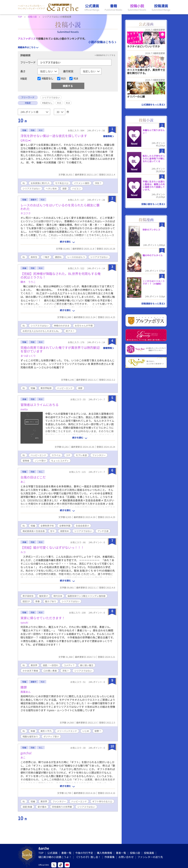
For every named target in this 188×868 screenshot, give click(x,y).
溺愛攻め (64, 531)
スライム (56, 455)
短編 (33, 388)
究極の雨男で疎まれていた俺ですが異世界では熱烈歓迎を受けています (60, 349)
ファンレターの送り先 (150, 857)
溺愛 (64, 188)
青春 (37, 601)
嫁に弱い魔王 (87, 665)
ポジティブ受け (51, 736)
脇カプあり (51, 601)
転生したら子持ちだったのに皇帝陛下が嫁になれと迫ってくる (154, 158)
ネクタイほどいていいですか (143, 46)
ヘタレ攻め (51, 188)
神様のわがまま (62, 326)
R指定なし (47, 79)
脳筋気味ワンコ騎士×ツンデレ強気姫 (87, 596)
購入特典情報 (104, 853)
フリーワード (28, 62)
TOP (41, 853)
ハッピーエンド (65, 388)
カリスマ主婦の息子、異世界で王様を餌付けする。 (146, 71)
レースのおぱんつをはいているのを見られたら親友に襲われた (60, 207)
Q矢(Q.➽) (26, 140)
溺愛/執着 (27, 807)
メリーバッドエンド (67, 731)
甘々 (52, 531)
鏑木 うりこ (28, 282)
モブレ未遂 (81, 455)
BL (24, 183)
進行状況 (68, 71)
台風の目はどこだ (33, 477)
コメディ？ (69, 665)
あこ (23, 482)
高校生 (34, 257)
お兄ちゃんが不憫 (84, 326)
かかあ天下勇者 (30, 671)
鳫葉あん (26, 692)
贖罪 (24, 687)
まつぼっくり (28, 356)
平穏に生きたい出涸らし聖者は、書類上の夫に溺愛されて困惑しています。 (154, 185)
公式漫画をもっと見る (152, 105)
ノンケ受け (40, 461)
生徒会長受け (82, 526)
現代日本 (58, 596)
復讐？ (98, 731)
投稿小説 (135, 853)
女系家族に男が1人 (40, 183)
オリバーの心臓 (136, 96)
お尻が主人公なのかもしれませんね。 (41, 331)
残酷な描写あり (30, 736)
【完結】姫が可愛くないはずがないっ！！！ (52, 547)
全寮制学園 (65, 526)
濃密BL (58, 257)
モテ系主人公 (62, 183)
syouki (24, 622)
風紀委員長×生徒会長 (34, 531)
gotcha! (26, 753)
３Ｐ (68, 455)
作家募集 (110, 857)
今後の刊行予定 (84, 853)
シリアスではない (31, 188)
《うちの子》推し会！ (88, 857)
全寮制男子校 (47, 526)
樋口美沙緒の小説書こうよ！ (55, 857)
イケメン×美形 (82, 183)
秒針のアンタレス (151, 230)
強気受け (44, 596)
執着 (33, 731)
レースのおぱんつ (76, 257)
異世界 (34, 665)
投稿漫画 (149, 853)
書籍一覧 (66, 853)
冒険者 (26, 461)
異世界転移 (46, 388)
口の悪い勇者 (50, 671)
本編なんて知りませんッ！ (154, 131)
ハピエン (77, 188)
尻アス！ (70, 331)
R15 (63, 79)
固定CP (26, 601)
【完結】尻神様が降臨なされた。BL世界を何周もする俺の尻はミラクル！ (60, 275)
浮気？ (98, 183)
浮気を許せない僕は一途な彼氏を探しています (54, 136)
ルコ (23, 552)
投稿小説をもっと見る (152, 204)
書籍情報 (107, 136)
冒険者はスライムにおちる (40, 405)
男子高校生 (28, 596)
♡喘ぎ (46, 257)
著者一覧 (121, 853)
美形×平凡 (46, 731)
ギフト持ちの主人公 (102, 801)
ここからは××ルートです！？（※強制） (154, 282)
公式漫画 (52, 853)
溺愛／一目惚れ (50, 665)
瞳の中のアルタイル (153, 255)
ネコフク (26, 213)
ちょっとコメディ (60, 461)
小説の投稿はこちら (101, 42)
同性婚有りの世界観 (62, 807)
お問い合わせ (126, 857)
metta (24, 409)
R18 (76, 79)
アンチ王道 (103, 531)
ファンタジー (99, 455)
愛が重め (42, 807)
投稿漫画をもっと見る (152, 304)
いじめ (86, 731)
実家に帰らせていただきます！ (43, 618)
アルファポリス (27, 39)
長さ (23, 71)
